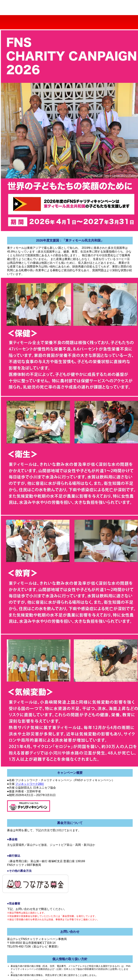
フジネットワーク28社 (30, 784)
